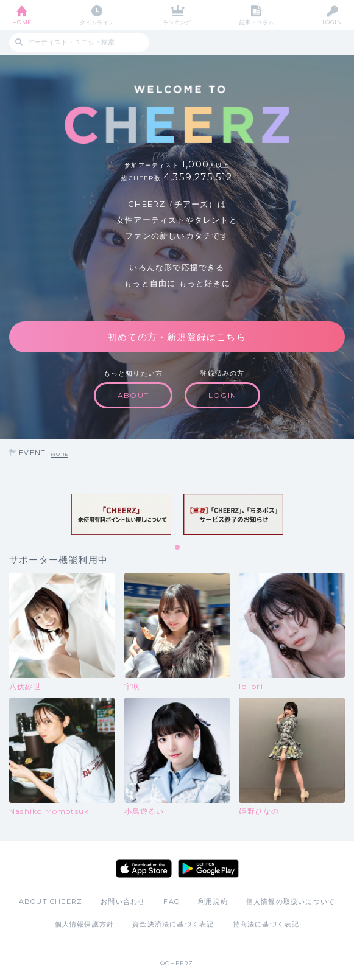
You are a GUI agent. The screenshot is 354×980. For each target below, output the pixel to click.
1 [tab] (178, 548)
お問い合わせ (123, 901)
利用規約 (213, 901)
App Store (144, 869)
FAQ (172, 901)
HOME (22, 22)
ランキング (177, 22)
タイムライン (97, 22)
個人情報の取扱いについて (291, 901)
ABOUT (133, 395)
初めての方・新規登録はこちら (177, 337)
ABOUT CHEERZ (51, 901)
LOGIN (332, 22)
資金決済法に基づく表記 (173, 924)
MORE (59, 454)
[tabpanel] (121, 514)
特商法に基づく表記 (266, 924)
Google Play (208, 869)
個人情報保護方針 (85, 924)
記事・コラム (257, 22)
